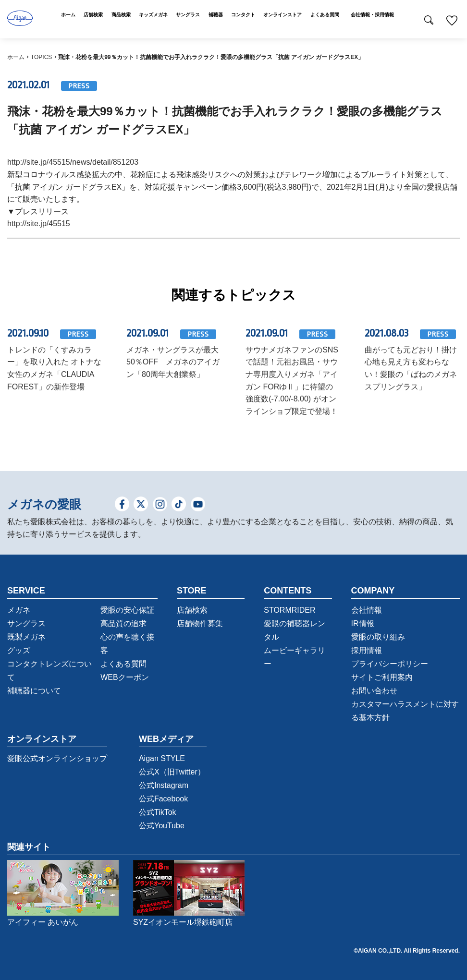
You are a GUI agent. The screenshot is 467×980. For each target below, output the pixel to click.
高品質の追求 (123, 623)
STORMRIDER (289, 610)
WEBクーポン (124, 677)
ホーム (16, 57)
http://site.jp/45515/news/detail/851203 (73, 162)
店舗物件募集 (200, 623)
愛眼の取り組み (378, 637)
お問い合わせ (374, 691)
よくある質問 (123, 664)
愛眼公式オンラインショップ (57, 758)
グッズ (19, 650)
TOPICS (41, 57)
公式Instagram (164, 785)
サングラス (26, 623)
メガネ (19, 610)
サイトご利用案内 (382, 677)
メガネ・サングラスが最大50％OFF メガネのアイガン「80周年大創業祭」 (173, 362)
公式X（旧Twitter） (172, 772)
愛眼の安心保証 (127, 610)
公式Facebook (163, 799)
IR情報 (363, 623)
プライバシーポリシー (390, 664)
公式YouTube (162, 826)
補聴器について (34, 691)
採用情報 (367, 650)
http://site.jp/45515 (39, 224)
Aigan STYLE (162, 758)
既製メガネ (26, 637)
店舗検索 (192, 610)
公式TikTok (158, 812)
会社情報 (367, 610)
